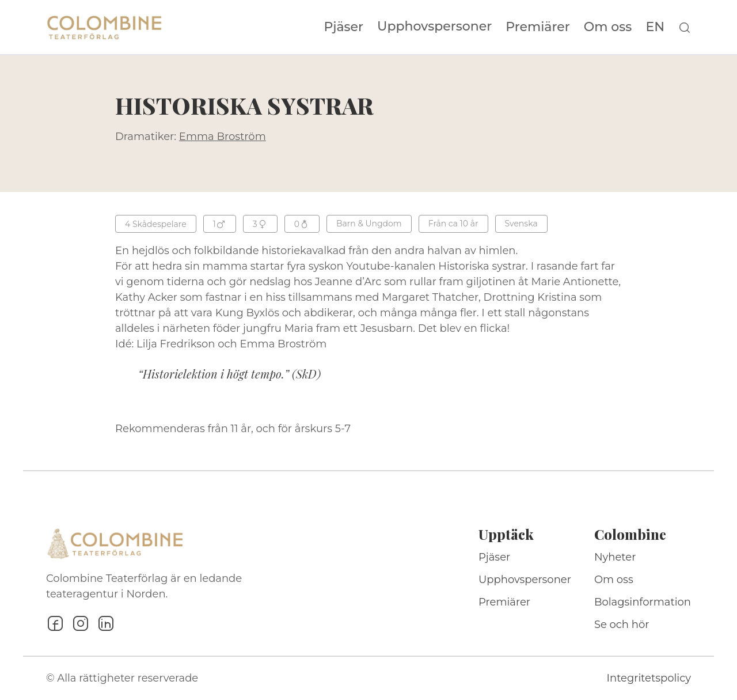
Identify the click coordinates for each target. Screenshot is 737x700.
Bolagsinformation (643, 602)
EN (655, 27)
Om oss (608, 27)
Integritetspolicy (649, 678)
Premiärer (538, 27)
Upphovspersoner (434, 26)
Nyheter (615, 557)
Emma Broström (223, 137)
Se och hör (622, 625)
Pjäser (344, 27)
